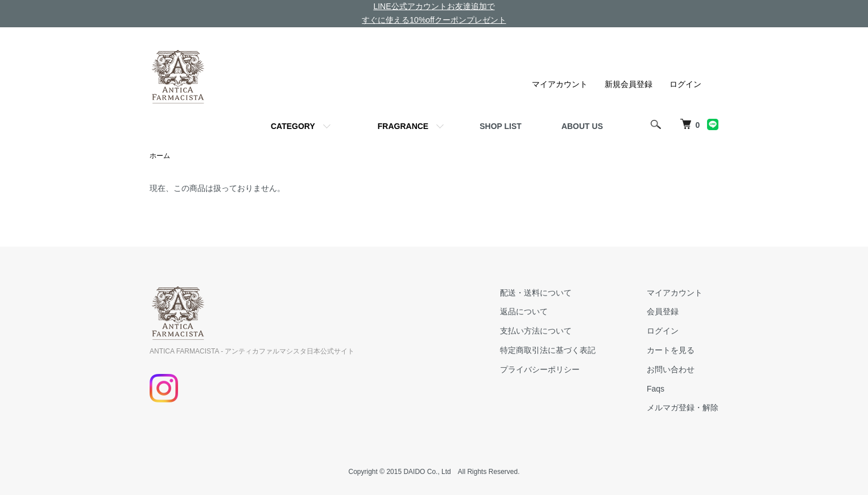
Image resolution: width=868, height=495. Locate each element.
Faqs (656, 389)
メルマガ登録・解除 (683, 407)
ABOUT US (582, 126)
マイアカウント (560, 84)
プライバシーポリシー (540, 369)
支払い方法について (536, 331)
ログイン (685, 84)
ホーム (160, 156)
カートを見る (671, 350)
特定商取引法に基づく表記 (548, 350)
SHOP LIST (501, 126)
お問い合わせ (671, 369)
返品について (524, 311)
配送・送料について (536, 293)
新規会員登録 (629, 84)
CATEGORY (293, 126)
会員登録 (663, 311)
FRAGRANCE (403, 126)
